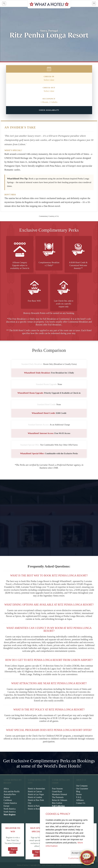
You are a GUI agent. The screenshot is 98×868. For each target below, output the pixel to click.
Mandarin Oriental (60, 794)
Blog (78, 792)
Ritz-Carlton (57, 803)
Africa (6, 789)
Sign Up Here (38, 853)
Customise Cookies (78, 858)
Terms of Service (23, 865)
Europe (6, 806)
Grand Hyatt (57, 792)
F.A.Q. (79, 797)
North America (10, 809)
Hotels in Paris (34, 806)
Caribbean (8, 800)
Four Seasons (57, 789)
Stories (79, 794)
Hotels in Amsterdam (36, 789)
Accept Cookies (79, 853)
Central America (10, 803)
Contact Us (81, 803)
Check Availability (49, 110)
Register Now (14, 850)
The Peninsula (58, 797)
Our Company (82, 786)
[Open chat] (87, 857)
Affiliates (80, 800)
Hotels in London (35, 797)
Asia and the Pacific (12, 792)
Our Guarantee (82, 789)
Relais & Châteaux (60, 800)
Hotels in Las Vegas (36, 794)
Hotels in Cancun (35, 792)
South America (10, 812)
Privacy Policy (76, 865)
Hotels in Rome (34, 809)
